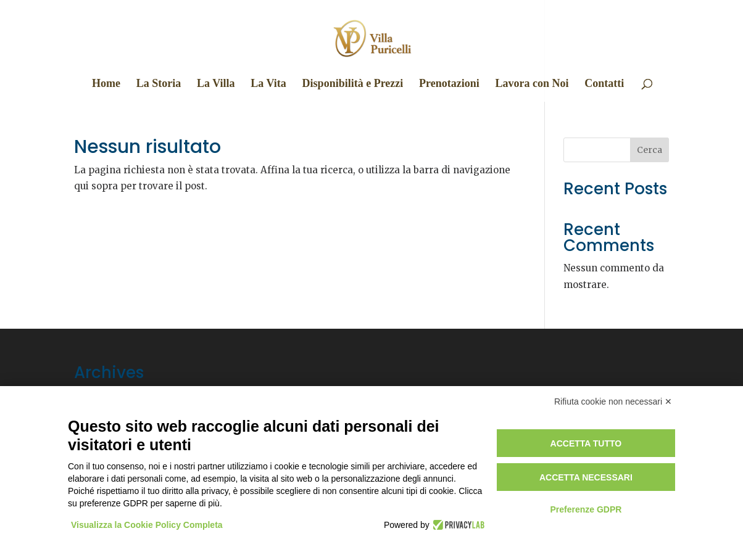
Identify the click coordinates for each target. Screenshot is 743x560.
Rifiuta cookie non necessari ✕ (613, 401)
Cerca (650, 150)
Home (106, 84)
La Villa (216, 84)
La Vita (268, 84)
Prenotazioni (449, 84)
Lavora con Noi (532, 84)
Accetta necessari (586, 477)
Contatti (604, 84)
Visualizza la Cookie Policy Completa (147, 525)
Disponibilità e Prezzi (353, 84)
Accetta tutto (586, 443)
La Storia (159, 84)
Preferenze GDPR (586, 509)
